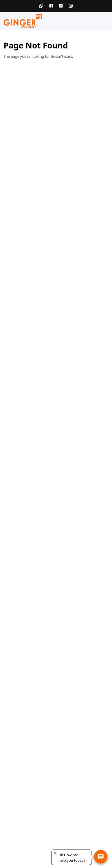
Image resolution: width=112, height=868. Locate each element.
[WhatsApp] (41, 6)
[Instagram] (71, 6)
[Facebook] (51, 6)
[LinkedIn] (61, 6)
